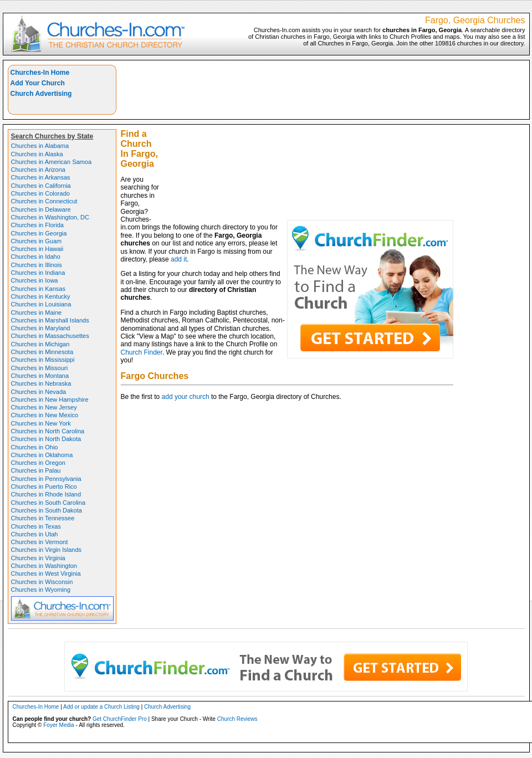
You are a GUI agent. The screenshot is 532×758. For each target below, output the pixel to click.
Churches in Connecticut (44, 201)
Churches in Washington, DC (50, 217)
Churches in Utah (35, 534)
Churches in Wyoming (41, 590)
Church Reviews (237, 719)
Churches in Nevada (39, 392)
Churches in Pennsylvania (46, 479)
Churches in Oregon (38, 463)
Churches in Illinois (37, 265)
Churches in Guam (37, 241)
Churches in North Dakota (46, 439)
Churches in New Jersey (44, 407)
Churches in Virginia (38, 558)
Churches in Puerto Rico (44, 486)
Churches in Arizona (38, 170)
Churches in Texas (36, 526)
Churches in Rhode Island (46, 494)
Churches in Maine (37, 313)
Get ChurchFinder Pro (120, 719)
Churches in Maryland (41, 328)
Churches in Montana (40, 376)
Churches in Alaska (37, 154)
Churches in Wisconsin (42, 582)
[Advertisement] (345, 142)
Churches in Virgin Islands (47, 550)
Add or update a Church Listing (101, 707)
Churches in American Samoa (52, 162)
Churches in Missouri (40, 368)
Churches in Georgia (39, 233)
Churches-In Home (40, 73)
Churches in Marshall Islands (50, 320)
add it (179, 259)
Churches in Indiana (38, 273)
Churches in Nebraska (41, 383)
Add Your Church (38, 83)
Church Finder (142, 352)
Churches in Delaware (41, 209)
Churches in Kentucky (41, 296)
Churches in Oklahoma (42, 455)
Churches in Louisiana (41, 304)
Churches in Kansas (38, 289)
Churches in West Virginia (46, 573)
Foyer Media (59, 725)
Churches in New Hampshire (50, 400)
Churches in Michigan (40, 344)
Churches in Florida (37, 225)
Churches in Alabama (40, 146)
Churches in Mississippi (43, 360)
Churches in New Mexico (45, 415)
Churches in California (41, 186)
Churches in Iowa (35, 280)
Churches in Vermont (40, 542)
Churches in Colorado (40, 193)
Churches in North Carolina (48, 431)
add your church (186, 397)
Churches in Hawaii (37, 249)
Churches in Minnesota (42, 352)
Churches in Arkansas (41, 177)
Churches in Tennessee (43, 518)
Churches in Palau (36, 470)
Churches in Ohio (35, 447)
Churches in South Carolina (48, 503)
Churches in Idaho (36, 257)
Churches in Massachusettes (50, 336)
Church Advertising (41, 94)
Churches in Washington (44, 566)
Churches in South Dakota (47, 510)
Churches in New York (41, 423)
